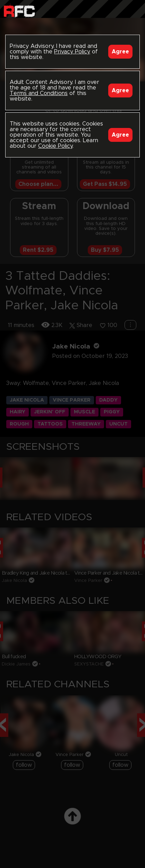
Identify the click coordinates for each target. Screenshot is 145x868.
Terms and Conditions (39, 93)
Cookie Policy (55, 146)
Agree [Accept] (120, 52)
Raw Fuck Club (19, 11)
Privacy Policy (72, 52)
